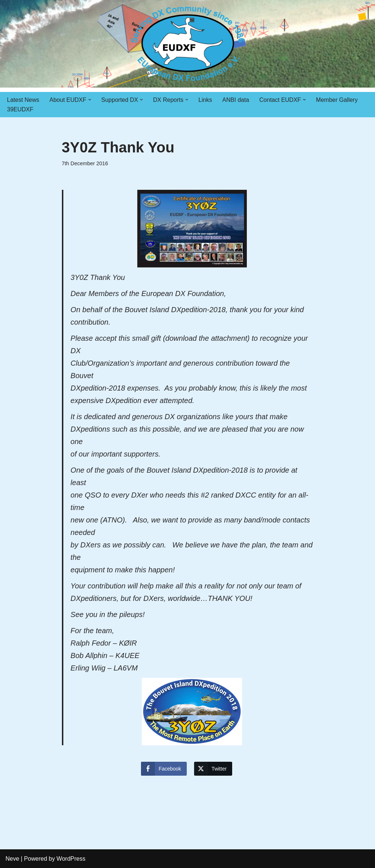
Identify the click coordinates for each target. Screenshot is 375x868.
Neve (12, 859)
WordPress (71, 859)
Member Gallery (337, 100)
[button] (90, 100)
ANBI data (236, 100)
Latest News (23, 100)
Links (205, 100)
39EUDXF (20, 109)
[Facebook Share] (164, 769)
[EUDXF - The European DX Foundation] (188, 44)
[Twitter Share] (213, 769)
